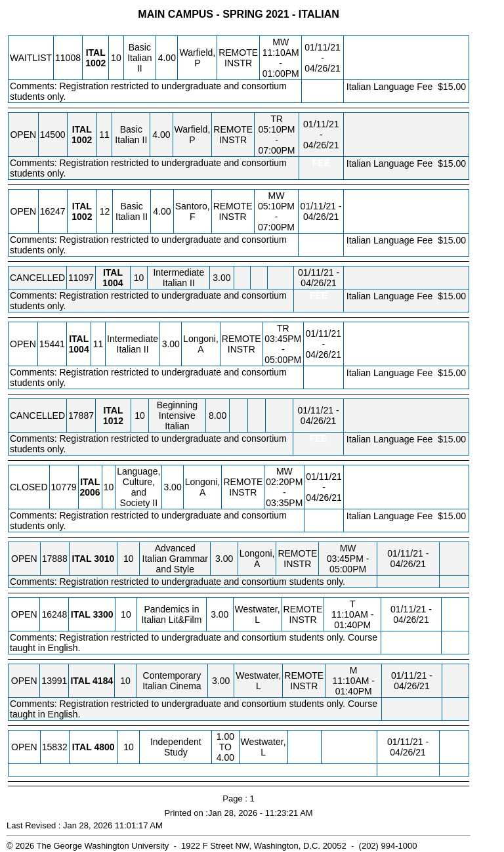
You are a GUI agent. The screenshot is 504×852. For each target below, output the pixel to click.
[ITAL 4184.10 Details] (103, 681)
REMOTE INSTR (238, 58)
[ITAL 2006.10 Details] (90, 492)
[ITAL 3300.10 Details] (103, 614)
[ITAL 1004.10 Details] (113, 283)
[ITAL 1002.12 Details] (82, 217)
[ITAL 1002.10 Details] (95, 63)
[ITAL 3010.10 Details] (104, 559)
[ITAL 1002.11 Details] (82, 140)
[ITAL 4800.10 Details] (104, 747)
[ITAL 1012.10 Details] (113, 421)
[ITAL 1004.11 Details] (79, 349)
